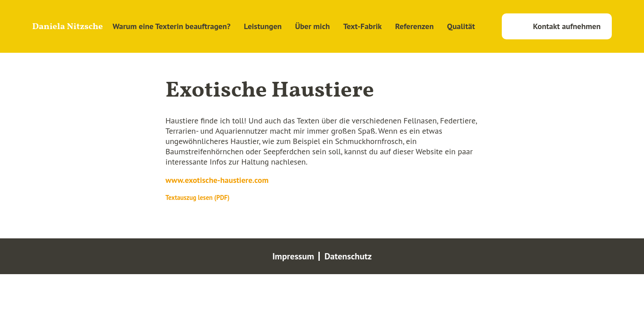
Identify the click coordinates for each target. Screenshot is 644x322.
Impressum (293, 256)
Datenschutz (348, 256)
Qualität (461, 26)
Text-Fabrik (362, 26)
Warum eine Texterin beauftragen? (172, 26)
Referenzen (415, 26)
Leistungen (263, 26)
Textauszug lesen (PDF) (197, 197)
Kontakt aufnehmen (567, 26)
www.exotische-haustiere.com (217, 180)
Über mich (313, 26)
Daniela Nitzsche (68, 27)
